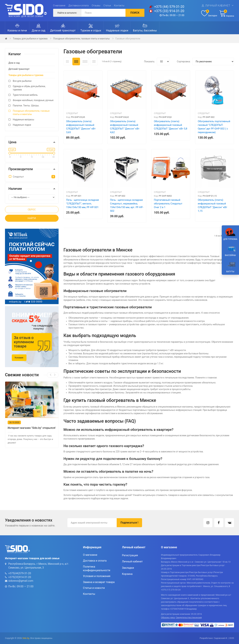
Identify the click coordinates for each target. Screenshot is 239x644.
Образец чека (168, 617)
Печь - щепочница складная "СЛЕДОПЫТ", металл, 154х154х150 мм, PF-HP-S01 (83, 204)
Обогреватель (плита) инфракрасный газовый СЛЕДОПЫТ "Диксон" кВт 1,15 (213, 205)
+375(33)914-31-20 (20, 577)
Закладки (128, 568)
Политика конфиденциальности (97, 568)
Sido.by (26, 638)
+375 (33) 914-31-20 (169, 11)
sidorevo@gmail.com (21, 581)
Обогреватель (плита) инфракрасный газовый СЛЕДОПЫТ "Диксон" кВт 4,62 (125, 127)
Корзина (127, 574)
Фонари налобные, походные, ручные (33, 100)
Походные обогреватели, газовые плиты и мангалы (82, 39)
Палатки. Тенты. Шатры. (26, 106)
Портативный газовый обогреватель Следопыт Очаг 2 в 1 (168, 204)
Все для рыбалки (22, 81)
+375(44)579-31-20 (20, 573)
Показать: (150, 61)
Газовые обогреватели (128, 39)
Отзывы (96, 5)
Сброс (32, 210)
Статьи (107, 5)
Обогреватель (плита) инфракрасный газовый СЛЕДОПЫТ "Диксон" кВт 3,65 (81, 127)
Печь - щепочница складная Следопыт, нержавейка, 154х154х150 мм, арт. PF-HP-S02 (127, 205)
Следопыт (72, 113)
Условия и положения (97, 576)
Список (94, 61)
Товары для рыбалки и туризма (30, 39)
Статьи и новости (94, 588)
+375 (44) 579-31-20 (169, 7)
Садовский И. (221, 638)
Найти (32, 218)
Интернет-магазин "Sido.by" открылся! (33, 428)
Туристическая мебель (25, 95)
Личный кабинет (218, 6)
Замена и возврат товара (99, 582)
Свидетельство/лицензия (189, 617)
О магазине (59, 5)
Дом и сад (14, 63)
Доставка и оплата (79, 5)
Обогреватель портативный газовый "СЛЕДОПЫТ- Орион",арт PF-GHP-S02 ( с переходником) (214, 127)
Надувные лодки (22, 125)
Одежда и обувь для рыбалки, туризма (29, 88)
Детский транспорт (19, 69)
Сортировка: (184, 61)
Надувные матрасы (23, 119)
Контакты (119, 5)
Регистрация (130, 555)
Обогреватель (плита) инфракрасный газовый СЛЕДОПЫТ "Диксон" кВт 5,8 (171, 125)
